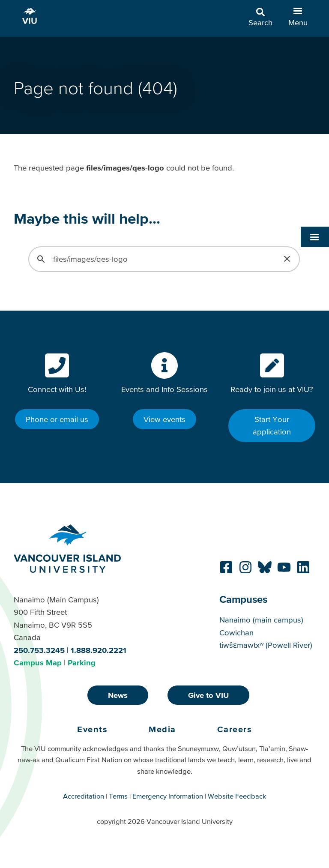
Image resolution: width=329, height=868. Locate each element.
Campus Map (38, 663)
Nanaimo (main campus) (261, 620)
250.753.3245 (39, 650)
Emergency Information (168, 796)
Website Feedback (237, 796)
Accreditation (84, 796)
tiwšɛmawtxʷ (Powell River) (266, 645)
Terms (118, 796)
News (118, 695)
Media (162, 729)
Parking (82, 663)
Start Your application (272, 425)
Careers (235, 729)
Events (92, 729)
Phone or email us (57, 419)
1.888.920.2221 (99, 650)
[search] (163, 259)
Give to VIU (208, 695)
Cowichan (236, 633)
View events (164, 419)
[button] (315, 172)
